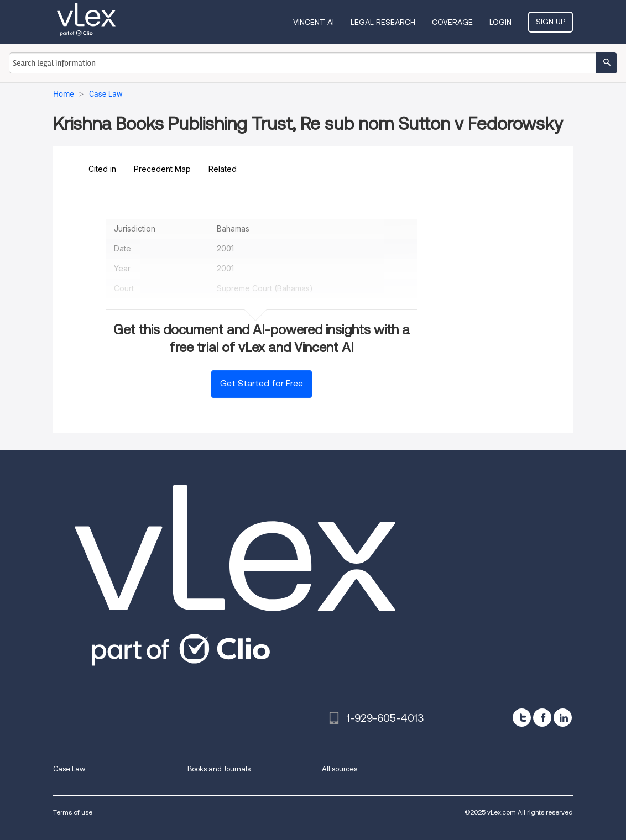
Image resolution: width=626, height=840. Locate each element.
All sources (340, 769)
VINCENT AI (314, 22)
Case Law (69, 769)
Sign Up (551, 22)
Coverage (452, 22)
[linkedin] (563, 718)
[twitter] (522, 718)
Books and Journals (219, 769)
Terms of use (73, 812)
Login (500, 22)
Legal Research (383, 22)
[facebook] (542, 718)
